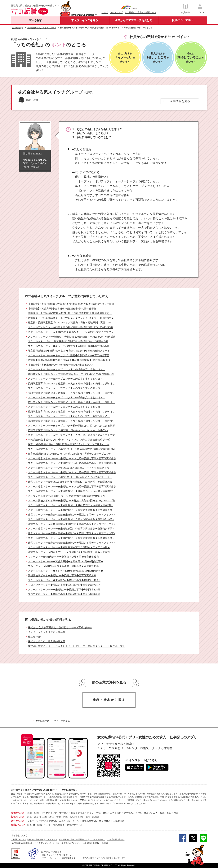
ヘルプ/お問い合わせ (116, 839)
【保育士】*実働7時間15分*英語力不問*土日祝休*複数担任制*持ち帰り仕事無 (71, 304)
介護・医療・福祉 (169, 813)
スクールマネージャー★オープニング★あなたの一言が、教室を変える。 (69, 416)
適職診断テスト (75, 825)
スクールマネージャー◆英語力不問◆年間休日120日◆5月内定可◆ (66, 571)
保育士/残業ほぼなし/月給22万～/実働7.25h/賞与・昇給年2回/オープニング (70, 454)
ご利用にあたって (19, 839)
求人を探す (36, 20)
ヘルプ (105, 12)
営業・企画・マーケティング (42, 813)
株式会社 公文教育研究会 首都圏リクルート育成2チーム (60, 627)
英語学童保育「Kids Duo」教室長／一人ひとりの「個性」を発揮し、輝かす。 (72, 384)
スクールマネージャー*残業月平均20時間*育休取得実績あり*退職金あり (68, 341)
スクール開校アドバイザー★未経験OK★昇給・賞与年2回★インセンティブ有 (71, 501)
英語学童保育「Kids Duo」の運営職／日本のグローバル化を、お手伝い (68, 430)
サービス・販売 (67, 813)
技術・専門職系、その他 (129, 813)
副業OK (53, 821)
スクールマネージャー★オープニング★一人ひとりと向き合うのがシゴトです (71, 435)
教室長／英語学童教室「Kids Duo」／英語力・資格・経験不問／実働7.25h (70, 323)
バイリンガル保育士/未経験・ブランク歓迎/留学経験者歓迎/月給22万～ (68, 496)
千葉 (59, 817)
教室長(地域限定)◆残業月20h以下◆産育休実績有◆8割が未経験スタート (69, 351)
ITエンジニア (151, 813)
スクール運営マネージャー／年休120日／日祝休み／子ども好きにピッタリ (70, 468)
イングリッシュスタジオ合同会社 (47, 632)
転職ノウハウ (18, 825)
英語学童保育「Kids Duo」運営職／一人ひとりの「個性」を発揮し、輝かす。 (72, 421)
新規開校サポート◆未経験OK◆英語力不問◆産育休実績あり (62, 575)
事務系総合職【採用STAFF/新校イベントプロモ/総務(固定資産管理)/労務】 (70, 440)
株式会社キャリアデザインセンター (41, 843)
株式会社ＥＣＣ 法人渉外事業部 (47, 641)
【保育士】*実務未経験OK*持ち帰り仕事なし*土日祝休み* (60, 365)
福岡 (88, 817)
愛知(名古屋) (77, 817)
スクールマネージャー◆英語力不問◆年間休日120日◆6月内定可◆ (66, 561)
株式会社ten (35, 637)
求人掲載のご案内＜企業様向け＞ (141, 12)
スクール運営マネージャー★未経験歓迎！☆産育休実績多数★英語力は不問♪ (71, 510)
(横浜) (44, 817)
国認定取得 (119, 821)
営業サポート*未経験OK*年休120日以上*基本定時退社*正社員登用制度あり (70, 313)
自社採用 (105, 843)
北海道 (96, 817)
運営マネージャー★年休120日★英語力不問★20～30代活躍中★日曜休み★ (70, 482)
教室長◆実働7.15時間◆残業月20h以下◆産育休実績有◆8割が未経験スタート (72, 360)
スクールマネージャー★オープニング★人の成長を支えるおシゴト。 (67, 369)
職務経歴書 (59, 825)
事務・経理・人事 (105, 813)
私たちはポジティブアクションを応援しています (104, 858)
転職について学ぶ (183, 20)
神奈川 (38, 817)
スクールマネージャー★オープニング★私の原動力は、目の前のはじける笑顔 (71, 426)
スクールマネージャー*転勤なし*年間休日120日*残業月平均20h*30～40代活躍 (72, 337)
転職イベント (44, 825)
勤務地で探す (18, 817)
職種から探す (18, 813)
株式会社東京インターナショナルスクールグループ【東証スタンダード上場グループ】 (76, 646)
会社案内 (87, 843)
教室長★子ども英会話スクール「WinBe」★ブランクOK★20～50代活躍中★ (71, 318)
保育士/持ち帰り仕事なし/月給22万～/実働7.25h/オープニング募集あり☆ (69, 444)
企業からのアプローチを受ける (134, 20)
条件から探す (18, 821)
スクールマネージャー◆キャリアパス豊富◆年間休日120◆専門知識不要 (69, 346)
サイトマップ (116, 12)
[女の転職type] (17, 843)
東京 (29, 817)
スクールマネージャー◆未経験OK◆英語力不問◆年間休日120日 (64, 580)
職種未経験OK (89, 821)
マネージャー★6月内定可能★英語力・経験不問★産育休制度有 (63, 557)
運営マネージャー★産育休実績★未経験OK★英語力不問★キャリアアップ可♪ (71, 515)
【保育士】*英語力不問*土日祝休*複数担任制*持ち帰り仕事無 (62, 309)
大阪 (65, 817)
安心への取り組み (36, 839)
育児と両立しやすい (69, 821)
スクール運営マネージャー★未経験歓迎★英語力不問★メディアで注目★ (69, 547)
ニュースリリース (97, 839)
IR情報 (96, 843)
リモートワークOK (37, 821)
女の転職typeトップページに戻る (53, 721)
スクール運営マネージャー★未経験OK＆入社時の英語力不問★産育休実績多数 (72, 487)
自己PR (31, 825)
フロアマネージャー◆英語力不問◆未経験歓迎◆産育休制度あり (64, 585)
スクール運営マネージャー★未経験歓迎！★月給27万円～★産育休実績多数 (70, 491)
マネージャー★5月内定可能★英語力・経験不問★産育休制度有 (63, 566)
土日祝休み (105, 821)
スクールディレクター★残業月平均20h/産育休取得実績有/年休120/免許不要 (70, 327)
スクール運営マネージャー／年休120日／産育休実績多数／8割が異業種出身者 (72, 449)
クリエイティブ (86, 813)
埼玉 (52, 817)
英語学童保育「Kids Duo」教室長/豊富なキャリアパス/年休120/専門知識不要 (71, 374)
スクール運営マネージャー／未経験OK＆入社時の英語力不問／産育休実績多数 (72, 458)
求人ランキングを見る (85, 20)
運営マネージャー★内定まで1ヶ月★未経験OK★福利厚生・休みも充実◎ (69, 552)
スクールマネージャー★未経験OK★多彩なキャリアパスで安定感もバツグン (71, 332)
